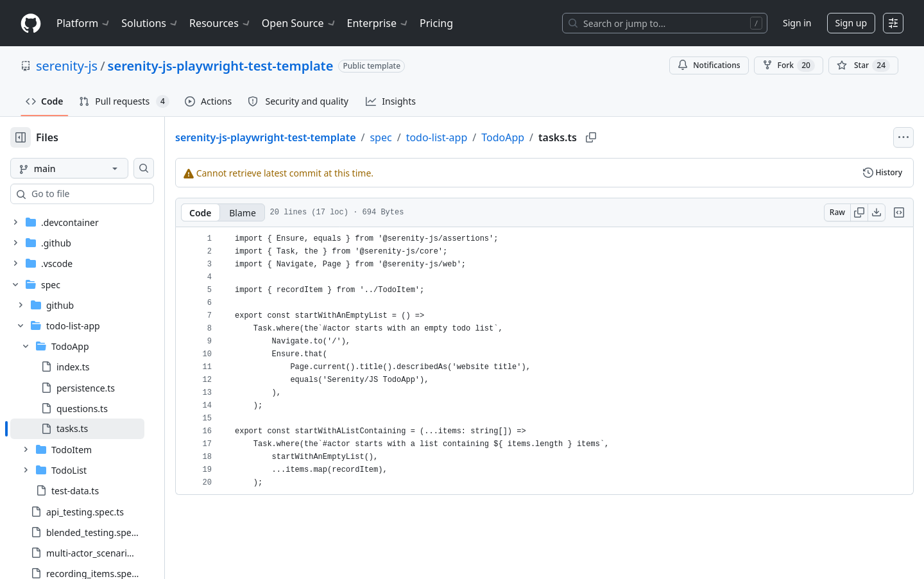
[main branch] (90, 168)
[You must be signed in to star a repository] (863, 65)
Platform (84, 23)
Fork (789, 65)
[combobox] (108, 194)
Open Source (299, 23)
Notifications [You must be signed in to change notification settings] (709, 65)
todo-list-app (478, 137)
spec (422, 137)
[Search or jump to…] (665, 23)
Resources (220, 23)
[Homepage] (31, 23)
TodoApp (544, 137)
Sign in (797, 23)
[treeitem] (98, 392)
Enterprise (378, 23)
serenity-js (67, 66)
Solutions (150, 23)
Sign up (851, 23)
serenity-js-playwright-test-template (221, 66)
